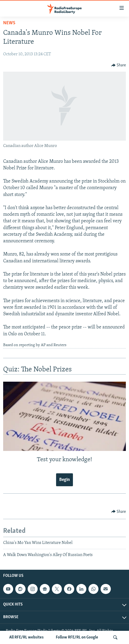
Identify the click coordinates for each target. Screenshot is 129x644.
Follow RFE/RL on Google (77, 637)
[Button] (119, 65)
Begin (64, 480)
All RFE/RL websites (26, 637)
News (9, 23)
